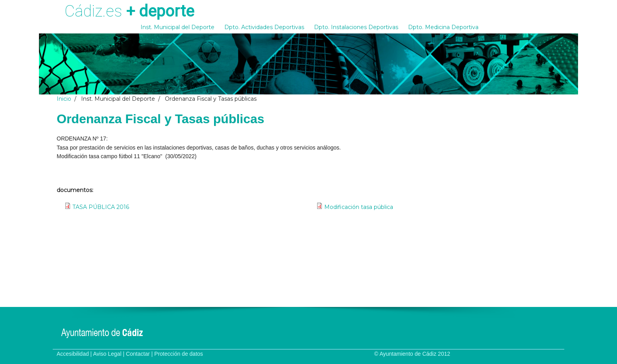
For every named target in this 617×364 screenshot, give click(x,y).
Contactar (138, 354)
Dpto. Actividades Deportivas (264, 27)
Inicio (64, 99)
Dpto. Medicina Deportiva (443, 27)
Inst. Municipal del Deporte (177, 27)
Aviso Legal (107, 354)
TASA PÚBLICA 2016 (101, 207)
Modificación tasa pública (359, 207)
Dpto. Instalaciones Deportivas (356, 27)
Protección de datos (179, 354)
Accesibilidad (73, 354)
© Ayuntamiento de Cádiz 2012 (412, 354)
